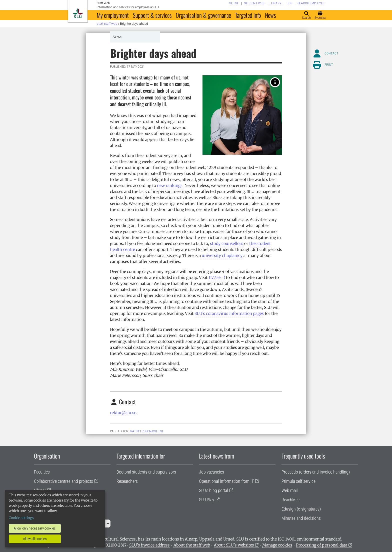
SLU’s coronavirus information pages (229, 313)
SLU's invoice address (149, 545)
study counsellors (227, 243)
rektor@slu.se (123, 413)
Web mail (290, 490)
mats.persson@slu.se (147, 431)
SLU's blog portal (213, 490)
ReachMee (290, 500)
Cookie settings (21, 518)
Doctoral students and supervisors (146, 472)
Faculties (42, 472)
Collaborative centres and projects (63, 481)
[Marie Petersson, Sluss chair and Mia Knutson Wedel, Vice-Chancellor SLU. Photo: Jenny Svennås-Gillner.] (275, 82)
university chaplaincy (222, 255)
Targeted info (248, 15)
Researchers (127, 481)
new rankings (170, 185)
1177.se (214, 277)
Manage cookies (277, 545)
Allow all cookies (35, 539)
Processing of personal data (322, 545)
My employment (113, 15)
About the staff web (192, 545)
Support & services (152, 15)
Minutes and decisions (301, 518)
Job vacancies (211, 472)
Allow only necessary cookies (35, 528)
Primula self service (298, 481)
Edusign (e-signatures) (301, 509)
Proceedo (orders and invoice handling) (316, 472)
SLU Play (207, 500)
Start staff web (107, 24)
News (270, 15)
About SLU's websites (234, 545)
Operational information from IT (226, 481)
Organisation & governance (203, 15)
